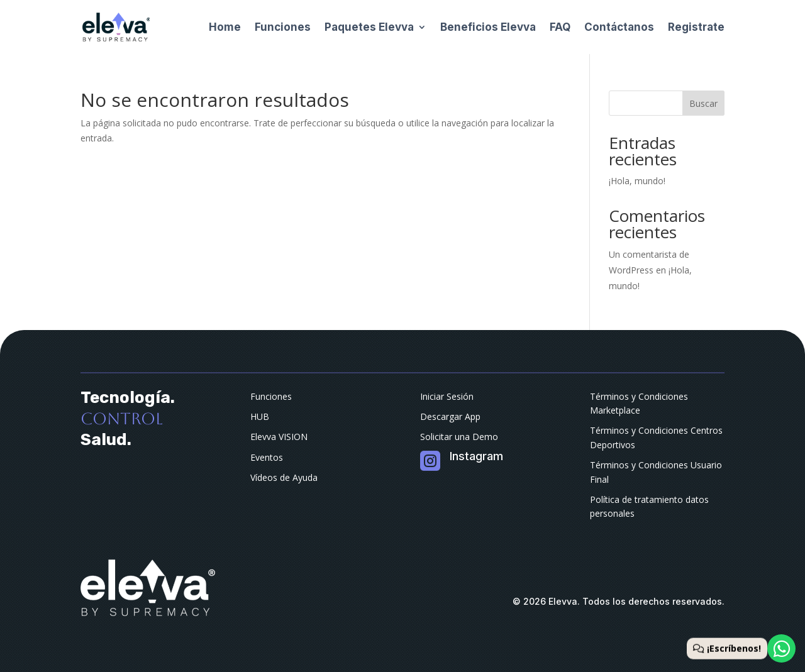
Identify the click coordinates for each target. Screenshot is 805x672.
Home (225, 27)
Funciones (283, 27)
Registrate (696, 27)
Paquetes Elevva (369, 27)
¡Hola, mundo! (637, 181)
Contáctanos (619, 27)
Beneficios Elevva (488, 27)
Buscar (703, 103)
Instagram (476, 456)
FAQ (560, 27)
